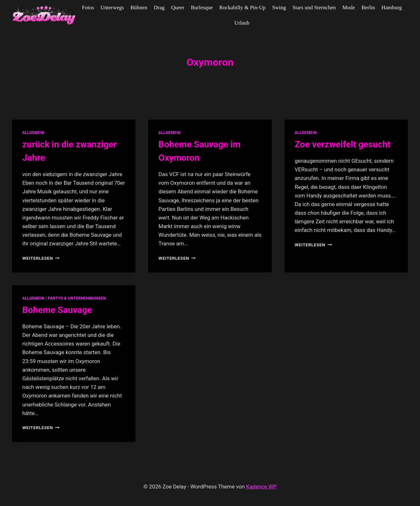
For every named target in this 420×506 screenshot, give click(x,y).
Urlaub (242, 23)
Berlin (368, 7)
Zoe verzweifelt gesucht (343, 144)
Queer (178, 7)
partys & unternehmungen (77, 298)
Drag (159, 7)
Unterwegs (112, 7)
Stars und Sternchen (314, 7)
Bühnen (139, 7)
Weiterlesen (41, 258)
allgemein (33, 133)
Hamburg (392, 7)
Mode (349, 7)
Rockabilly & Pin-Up (242, 7)
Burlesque (202, 7)
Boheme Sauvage (57, 310)
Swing (279, 7)
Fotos (88, 7)
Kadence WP (261, 487)
